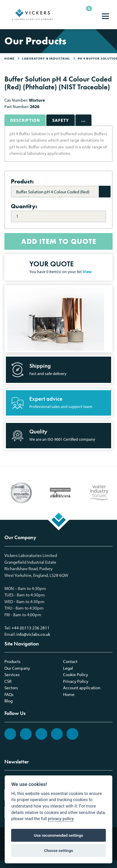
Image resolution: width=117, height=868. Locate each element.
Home (69, 694)
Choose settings (58, 850)
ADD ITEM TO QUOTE (59, 241)
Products (12, 661)
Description (25, 120)
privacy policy (61, 819)
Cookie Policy (76, 675)
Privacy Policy (76, 681)
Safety (61, 120)
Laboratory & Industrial (46, 58)
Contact (70, 661)
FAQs (9, 694)
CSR (8, 681)
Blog (9, 701)
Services (12, 675)
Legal (68, 668)
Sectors (11, 688)
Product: (22, 181)
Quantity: (24, 206)
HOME (10, 58)
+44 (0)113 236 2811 (30, 628)
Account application (82, 688)
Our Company (17, 668)
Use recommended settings (58, 835)
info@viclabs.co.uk (33, 634)
